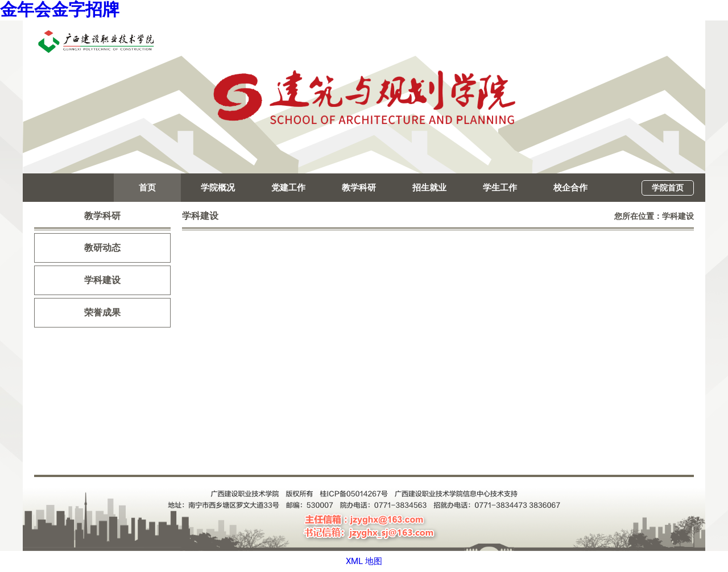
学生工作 (500, 188)
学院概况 (218, 188)
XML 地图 (364, 561)
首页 (147, 188)
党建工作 (288, 188)
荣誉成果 (102, 312)
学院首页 (668, 188)
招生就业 (429, 188)
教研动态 (102, 248)
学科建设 (102, 280)
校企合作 (570, 188)
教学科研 (359, 188)
